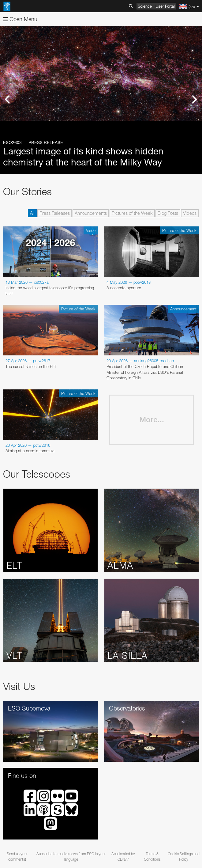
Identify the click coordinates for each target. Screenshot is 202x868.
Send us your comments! (17, 856)
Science (145, 6)
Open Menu (20, 19)
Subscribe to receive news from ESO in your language (71, 856)
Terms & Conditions (152, 856)
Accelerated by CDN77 (123, 856)
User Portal (165, 6)
